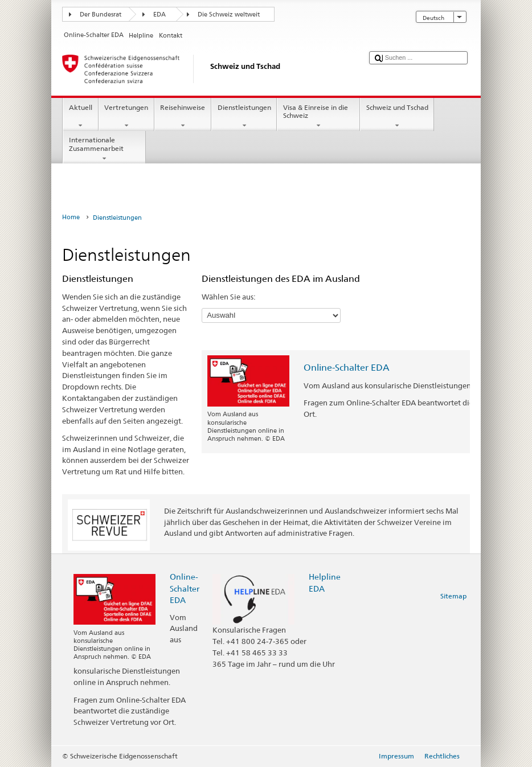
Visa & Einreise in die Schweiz (318, 117)
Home (71, 217)
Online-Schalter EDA (347, 368)
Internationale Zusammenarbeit (104, 149)
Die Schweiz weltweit (229, 15)
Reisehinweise (183, 117)
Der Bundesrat (101, 15)
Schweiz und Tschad (397, 117)
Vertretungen (126, 117)
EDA (159, 15)
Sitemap (453, 596)
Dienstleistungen (244, 117)
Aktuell (80, 117)
